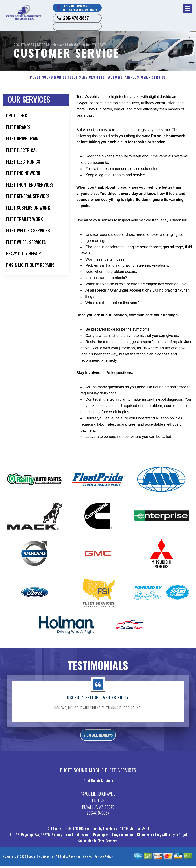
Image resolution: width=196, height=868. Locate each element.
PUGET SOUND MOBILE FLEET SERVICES (63, 77)
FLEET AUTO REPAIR (114, 77)
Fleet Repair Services (98, 799)
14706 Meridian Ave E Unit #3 (57, 45)
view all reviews (98, 752)
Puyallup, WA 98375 (93, 45)
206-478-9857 (76, 18)
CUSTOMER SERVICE (149, 77)
